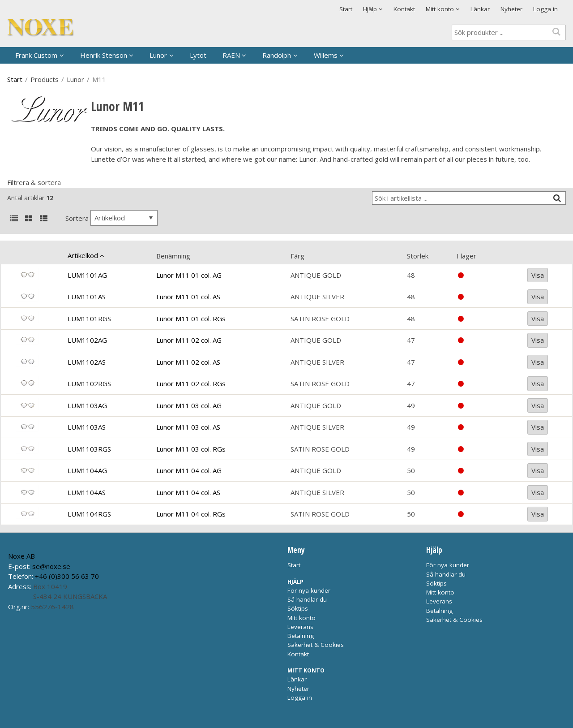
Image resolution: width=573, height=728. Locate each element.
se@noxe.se (51, 566)
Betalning (301, 636)
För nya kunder (309, 590)
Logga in (545, 9)
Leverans (300, 627)
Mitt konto (301, 618)
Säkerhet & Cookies (316, 645)
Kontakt (404, 9)
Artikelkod (83, 255)
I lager (466, 256)
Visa (538, 275)
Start (346, 9)
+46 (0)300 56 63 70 (67, 576)
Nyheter (511, 9)
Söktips (298, 608)
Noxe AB (21, 556)
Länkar (480, 9)
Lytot (198, 55)
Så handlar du (307, 599)
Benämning (173, 256)
